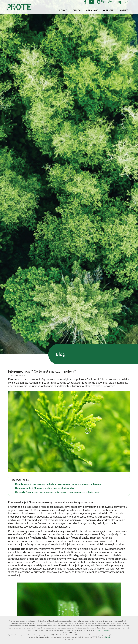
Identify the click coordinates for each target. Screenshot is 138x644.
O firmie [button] (64, 10)
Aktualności (92, 10)
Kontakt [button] (124, 10)
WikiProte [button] (109, 10)
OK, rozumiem (69, 639)
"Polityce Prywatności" (103, 630)
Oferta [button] (77, 10)
